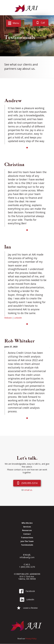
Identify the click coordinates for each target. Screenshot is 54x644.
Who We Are (27, 523)
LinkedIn (18, 318)
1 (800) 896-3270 (27, 567)
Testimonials (27, 545)
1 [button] (27, 148)
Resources (27, 530)
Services (27, 527)
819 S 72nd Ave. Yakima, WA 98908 (27, 578)
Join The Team (27, 541)
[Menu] (14, 23)
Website (8, 318)
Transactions (27, 537)
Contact (27, 534)
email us (28, 490)
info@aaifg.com (27, 557)
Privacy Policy (31, 639)
